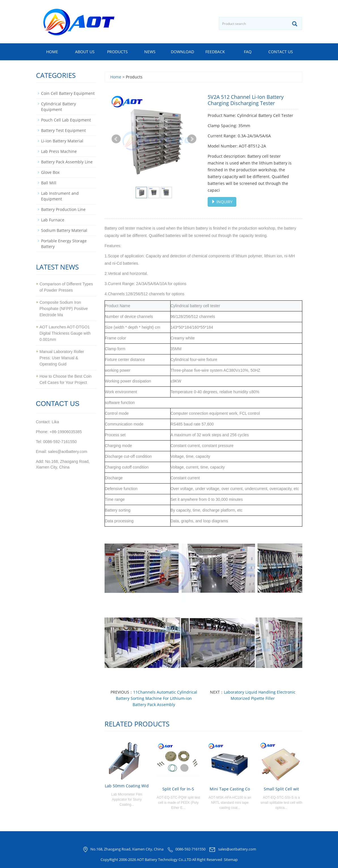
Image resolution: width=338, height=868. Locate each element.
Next (192, 139)
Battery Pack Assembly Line (67, 162)
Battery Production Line (63, 209)
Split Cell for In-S (178, 789)
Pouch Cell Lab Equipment (66, 120)
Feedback (215, 52)
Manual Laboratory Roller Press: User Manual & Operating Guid (62, 358)
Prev (116, 139)
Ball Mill (49, 183)
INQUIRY (222, 202)
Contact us (281, 52)
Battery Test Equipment (63, 130)
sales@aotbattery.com (237, 849)
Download (182, 52)
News (150, 52)
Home (52, 52)
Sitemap (231, 860)
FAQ (248, 52)
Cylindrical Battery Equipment (59, 107)
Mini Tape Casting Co (230, 789)
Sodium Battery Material (64, 230)
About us (85, 52)
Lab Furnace (53, 220)
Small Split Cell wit (281, 789)
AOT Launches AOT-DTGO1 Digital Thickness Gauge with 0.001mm (65, 333)
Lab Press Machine (59, 151)
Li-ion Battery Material (62, 141)
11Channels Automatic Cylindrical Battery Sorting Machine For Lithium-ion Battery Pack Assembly (157, 698)
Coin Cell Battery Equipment (68, 93)
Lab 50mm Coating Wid (127, 786)
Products (117, 52)
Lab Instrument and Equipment (60, 196)
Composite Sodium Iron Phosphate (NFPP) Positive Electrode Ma (64, 309)
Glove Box (50, 172)
